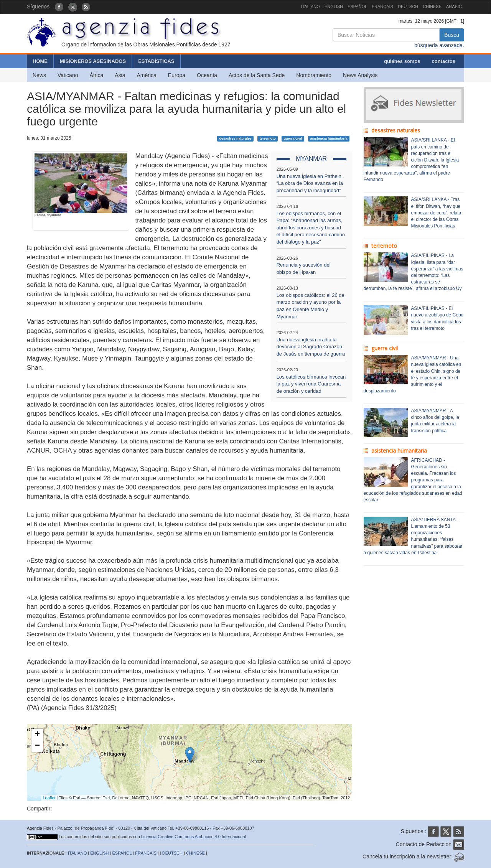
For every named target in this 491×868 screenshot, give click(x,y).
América (147, 75)
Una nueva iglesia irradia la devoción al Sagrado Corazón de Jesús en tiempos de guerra (311, 347)
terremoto (268, 138)
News (39, 75)
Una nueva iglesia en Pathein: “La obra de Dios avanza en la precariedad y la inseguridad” (310, 183)
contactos (444, 61)
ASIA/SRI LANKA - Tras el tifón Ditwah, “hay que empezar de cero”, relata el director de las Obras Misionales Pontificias (436, 213)
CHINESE (432, 7)
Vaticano (68, 75)
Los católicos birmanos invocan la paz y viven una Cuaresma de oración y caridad (311, 384)
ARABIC (454, 7)
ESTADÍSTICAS (156, 61)
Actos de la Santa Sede (257, 75)
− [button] (37, 746)
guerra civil (293, 138)
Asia (120, 75)
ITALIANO (311, 7)
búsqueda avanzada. (439, 45)
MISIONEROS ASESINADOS (93, 61)
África (96, 75)
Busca (452, 35)
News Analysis (360, 75)
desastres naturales (235, 138)
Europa (177, 75)
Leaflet (49, 798)
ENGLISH (334, 7)
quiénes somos (402, 61)
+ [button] (37, 735)
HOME (40, 61)
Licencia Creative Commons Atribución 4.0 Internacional (194, 837)
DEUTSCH (408, 7)
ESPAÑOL (357, 7)
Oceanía (207, 75)
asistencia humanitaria (329, 138)
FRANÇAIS (382, 7)
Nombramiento (314, 75)
